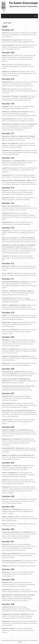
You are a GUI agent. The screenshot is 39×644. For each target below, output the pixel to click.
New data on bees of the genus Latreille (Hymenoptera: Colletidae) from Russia (19, 450)
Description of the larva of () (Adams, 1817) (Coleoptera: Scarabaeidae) (19, 73)
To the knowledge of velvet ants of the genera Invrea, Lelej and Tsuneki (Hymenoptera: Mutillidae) (19, 317)
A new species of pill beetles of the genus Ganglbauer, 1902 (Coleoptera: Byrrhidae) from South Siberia (18, 467)
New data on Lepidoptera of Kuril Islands (19, 566)
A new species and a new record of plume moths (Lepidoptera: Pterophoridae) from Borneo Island (19, 388)
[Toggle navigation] (36, 16)
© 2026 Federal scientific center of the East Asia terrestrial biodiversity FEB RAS (19, 641)
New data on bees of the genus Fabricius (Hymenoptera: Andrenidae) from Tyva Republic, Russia (19, 240)
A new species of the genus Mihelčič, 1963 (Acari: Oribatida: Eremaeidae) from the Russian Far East (19, 351)
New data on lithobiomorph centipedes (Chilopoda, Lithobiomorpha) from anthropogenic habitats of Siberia (19, 114)
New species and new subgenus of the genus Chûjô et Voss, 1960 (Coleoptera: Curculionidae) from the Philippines (19, 482)
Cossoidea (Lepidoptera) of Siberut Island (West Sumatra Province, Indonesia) (19, 381)
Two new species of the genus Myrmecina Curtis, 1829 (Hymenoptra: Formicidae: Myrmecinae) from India (19, 519)
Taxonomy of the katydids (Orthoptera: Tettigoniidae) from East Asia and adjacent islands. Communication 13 (18, 574)
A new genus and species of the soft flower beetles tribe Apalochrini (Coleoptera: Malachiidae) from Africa (19, 163)
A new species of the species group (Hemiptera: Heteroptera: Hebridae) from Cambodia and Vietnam (19, 475)
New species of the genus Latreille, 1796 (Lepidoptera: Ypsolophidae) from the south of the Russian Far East (19, 47)
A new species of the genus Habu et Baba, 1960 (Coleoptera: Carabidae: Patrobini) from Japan (19, 233)
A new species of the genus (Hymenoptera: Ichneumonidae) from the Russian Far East (18, 258)
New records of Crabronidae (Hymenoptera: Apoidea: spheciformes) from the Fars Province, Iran (18, 293)
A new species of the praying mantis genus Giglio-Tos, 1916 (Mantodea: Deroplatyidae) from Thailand (19, 98)
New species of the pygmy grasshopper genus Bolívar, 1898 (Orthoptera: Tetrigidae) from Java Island (19, 300)
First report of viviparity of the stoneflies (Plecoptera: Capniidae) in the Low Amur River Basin (19, 152)
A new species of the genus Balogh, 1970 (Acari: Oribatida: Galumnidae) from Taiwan (19, 91)
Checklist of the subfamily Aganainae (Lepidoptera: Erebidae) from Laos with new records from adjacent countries (19, 145)
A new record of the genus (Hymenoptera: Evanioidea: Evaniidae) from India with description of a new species (19, 307)
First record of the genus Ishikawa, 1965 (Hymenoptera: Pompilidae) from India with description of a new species (19, 609)
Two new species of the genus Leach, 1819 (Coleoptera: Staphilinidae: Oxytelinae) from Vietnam (17, 398)
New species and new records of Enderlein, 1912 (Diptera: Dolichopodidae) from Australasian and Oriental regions (18, 584)
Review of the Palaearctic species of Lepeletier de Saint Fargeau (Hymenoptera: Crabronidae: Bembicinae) (19, 182)
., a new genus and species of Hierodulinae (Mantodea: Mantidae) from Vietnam (19, 374)
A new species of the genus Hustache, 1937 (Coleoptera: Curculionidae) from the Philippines (19, 170)
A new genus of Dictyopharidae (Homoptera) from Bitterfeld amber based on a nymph (18, 511)
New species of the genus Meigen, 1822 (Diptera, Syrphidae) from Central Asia (19, 138)
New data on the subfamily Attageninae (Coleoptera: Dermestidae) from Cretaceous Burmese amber (18, 66)
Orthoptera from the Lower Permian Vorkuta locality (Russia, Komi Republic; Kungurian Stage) (19, 332)
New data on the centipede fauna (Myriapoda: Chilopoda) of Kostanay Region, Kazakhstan (19, 457)
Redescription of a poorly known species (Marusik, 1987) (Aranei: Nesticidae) (19, 324)
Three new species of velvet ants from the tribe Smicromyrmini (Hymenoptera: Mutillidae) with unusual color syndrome (19, 35)
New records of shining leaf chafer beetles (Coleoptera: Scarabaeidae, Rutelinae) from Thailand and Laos (18, 616)
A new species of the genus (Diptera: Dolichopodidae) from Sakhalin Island (19, 358)
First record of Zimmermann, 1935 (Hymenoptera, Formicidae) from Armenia (18, 630)
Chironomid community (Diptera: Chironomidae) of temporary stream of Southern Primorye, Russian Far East (19, 208)
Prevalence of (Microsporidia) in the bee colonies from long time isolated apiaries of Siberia (19, 405)
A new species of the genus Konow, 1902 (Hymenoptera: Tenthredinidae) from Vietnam (19, 422)
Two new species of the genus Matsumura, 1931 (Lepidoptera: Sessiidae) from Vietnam (19, 268)
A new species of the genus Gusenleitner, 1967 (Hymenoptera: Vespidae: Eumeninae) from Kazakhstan (19, 623)
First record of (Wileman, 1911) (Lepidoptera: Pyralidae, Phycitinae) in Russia (19, 555)
